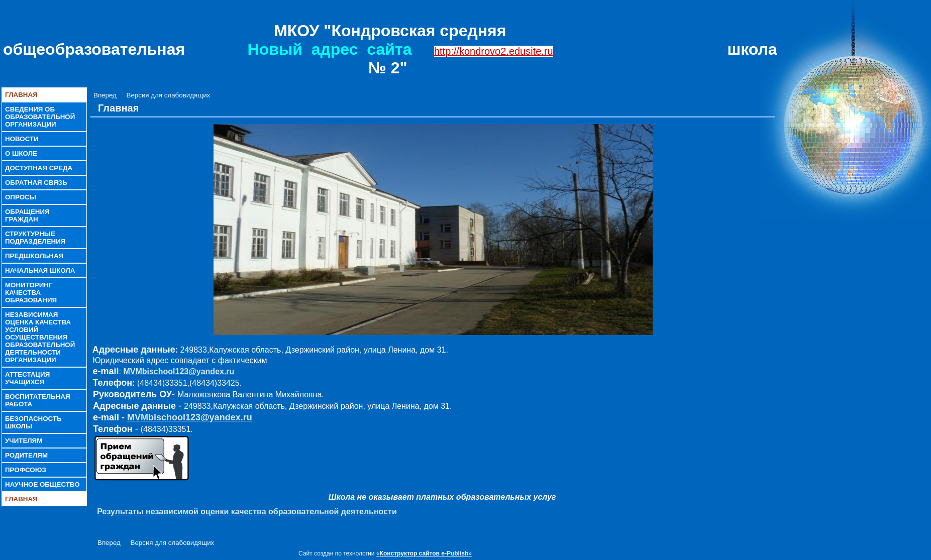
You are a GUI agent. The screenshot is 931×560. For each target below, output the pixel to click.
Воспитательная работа (38, 400)
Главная (21, 95)
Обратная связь (36, 183)
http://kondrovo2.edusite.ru (494, 51)
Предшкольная (34, 256)
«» (424, 553)
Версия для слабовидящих (169, 95)
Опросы (21, 197)
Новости (22, 139)
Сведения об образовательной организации (40, 117)
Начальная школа (40, 270)
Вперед (105, 95)
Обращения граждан (27, 215)
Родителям (26, 455)
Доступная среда (39, 168)
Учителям (24, 441)
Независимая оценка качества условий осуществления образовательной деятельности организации (40, 337)
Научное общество (42, 484)
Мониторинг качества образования (31, 293)
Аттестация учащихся (27, 378)
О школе (21, 153)
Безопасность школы (33, 422)
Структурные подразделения (35, 238)
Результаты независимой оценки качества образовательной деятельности (248, 512)
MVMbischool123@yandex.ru (179, 371)
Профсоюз (26, 470)
